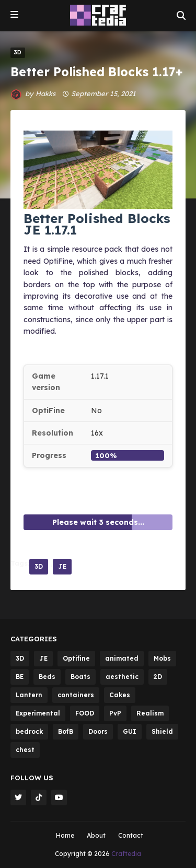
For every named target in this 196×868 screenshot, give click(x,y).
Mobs (162, 658)
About (96, 835)
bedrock (29, 731)
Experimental (38, 713)
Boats (80, 677)
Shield (162, 731)
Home (65, 835)
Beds (47, 677)
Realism (150, 713)
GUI (130, 731)
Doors (98, 731)
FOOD (85, 713)
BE (20, 677)
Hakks (45, 93)
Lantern (29, 695)
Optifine (76, 658)
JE (62, 566)
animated (122, 658)
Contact (131, 835)
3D (39, 566)
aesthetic (122, 677)
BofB (66, 731)
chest (25, 750)
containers (76, 695)
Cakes (120, 695)
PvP (115, 713)
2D (158, 677)
